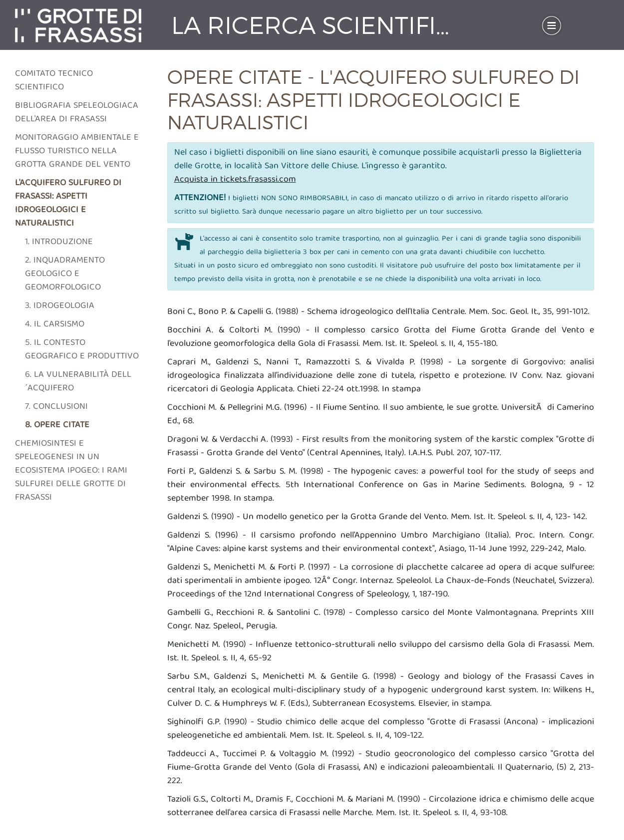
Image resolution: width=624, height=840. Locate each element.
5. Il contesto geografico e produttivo (82, 350)
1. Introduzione (59, 242)
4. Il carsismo (55, 325)
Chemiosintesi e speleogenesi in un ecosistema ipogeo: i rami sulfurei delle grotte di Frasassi (71, 471)
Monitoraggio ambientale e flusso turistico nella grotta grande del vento (77, 151)
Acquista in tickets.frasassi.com (235, 180)
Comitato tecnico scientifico (54, 81)
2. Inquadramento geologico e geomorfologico (65, 274)
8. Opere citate (57, 425)
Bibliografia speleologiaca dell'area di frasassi (77, 113)
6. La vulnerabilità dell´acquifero (78, 382)
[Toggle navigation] (552, 25)
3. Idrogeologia (60, 306)
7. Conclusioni (56, 407)
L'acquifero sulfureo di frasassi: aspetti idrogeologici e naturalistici (68, 204)
